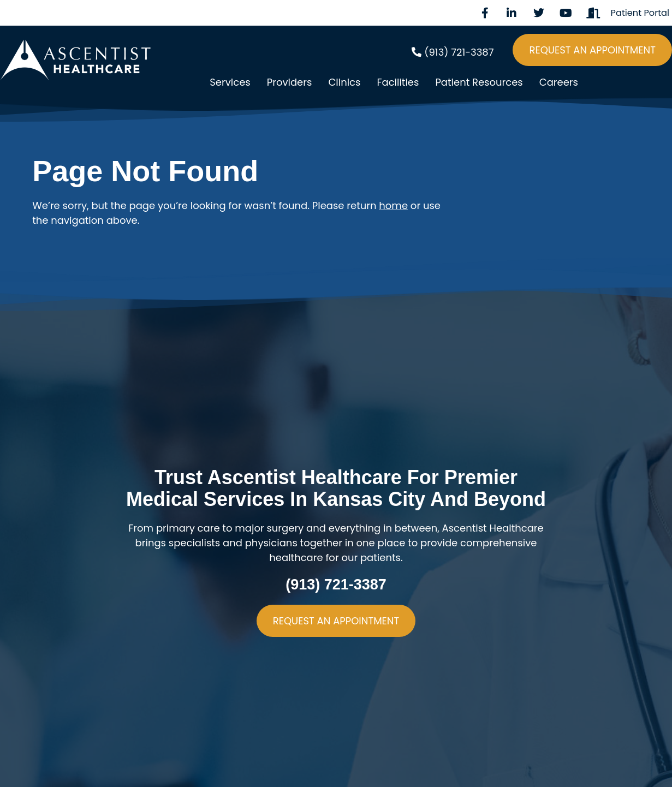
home (393, 205)
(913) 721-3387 (336, 585)
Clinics (344, 82)
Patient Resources (479, 82)
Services (230, 82)
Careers (559, 82)
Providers (290, 82)
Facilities (398, 82)
